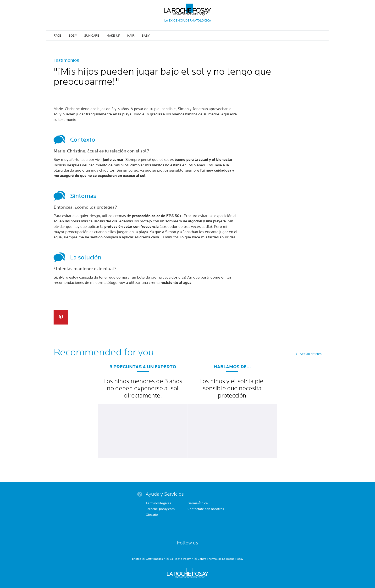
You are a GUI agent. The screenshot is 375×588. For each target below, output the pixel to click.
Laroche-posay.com (160, 509)
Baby (146, 36)
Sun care (92, 36)
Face (57, 36)
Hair (131, 36)
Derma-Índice (198, 504)
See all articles (311, 354)
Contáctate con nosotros (206, 509)
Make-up (113, 36)
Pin (61, 317)
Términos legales (158, 504)
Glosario (152, 515)
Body (73, 36)
